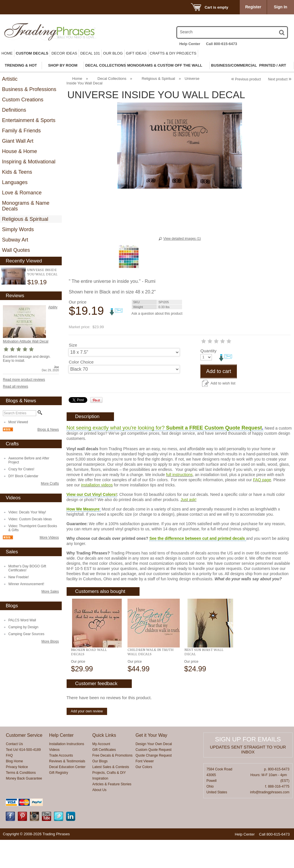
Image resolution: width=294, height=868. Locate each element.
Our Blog (113, 53)
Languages (15, 182)
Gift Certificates (104, 778)
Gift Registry (59, 801)
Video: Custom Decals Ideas (30, 519)
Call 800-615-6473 (221, 44)
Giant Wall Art (18, 141)
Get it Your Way (151, 763)
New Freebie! (19, 577)
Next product (280, 79)
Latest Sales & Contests (111, 795)
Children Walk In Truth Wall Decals (150, 680)
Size (73, 345)
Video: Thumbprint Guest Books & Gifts (33, 528)
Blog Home (14, 789)
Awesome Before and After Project (29, 460)
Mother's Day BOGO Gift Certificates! (27, 568)
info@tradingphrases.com (270, 820)
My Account (101, 772)
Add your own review (87, 739)
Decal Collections (112, 79)
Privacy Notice (17, 795)
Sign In (281, 7)
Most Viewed (18, 422)
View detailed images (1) (182, 239)
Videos (54, 778)
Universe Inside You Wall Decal (42, 272)
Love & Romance (22, 193)
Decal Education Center (67, 795)
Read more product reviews (24, 380)
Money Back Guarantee (24, 807)
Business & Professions (29, 89)
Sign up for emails (248, 767)
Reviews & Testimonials (67, 789)
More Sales (50, 591)
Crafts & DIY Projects (173, 53)
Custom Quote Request (153, 778)
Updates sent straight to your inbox (248, 778)
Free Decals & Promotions (113, 784)
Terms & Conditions (21, 801)
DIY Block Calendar (23, 476)
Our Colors (144, 795)
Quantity (77, 379)
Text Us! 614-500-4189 (23, 778)
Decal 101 (90, 53)
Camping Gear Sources (26, 634)
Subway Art (15, 240)
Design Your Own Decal (154, 772)
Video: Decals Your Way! (27, 512)
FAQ (9, 784)
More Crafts (50, 484)
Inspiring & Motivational (29, 162)
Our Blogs (100, 789)
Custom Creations (23, 100)
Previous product (246, 79)
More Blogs (50, 641)
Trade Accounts (61, 784)
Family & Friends (21, 131)
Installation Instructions (67, 772)
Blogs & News (48, 430)
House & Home (20, 151)
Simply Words (18, 229)
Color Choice (81, 362)
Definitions (14, 110)
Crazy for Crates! (21, 469)
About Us (99, 818)
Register (253, 7)
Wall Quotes (16, 250)
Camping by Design (23, 627)
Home (7, 53)
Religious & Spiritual (25, 219)
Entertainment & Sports (29, 120)
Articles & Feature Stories (112, 812)
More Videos (49, 538)
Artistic (10, 79)
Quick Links (104, 763)
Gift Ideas (136, 53)
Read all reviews (16, 386)
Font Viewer (145, 789)
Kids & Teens (17, 172)
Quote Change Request (154, 784)
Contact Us (14, 772)
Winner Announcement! (26, 584)
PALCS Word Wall (22, 620)
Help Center (190, 44)
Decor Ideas (64, 53)
